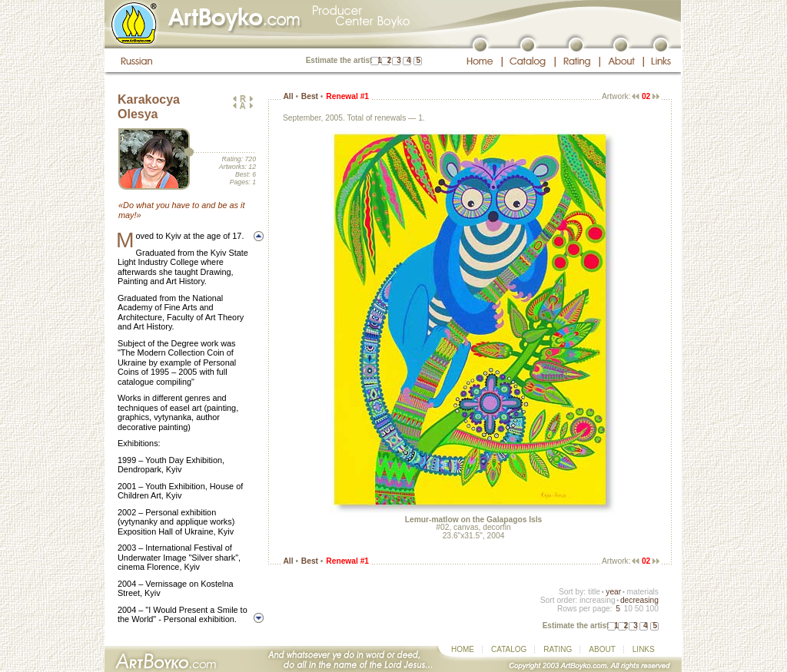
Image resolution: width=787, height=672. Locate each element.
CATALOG (509, 649)
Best (310, 96)
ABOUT (602, 649)
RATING (558, 649)
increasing (598, 600)
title (594, 592)
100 (652, 609)
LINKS (644, 649)
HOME (463, 649)
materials (643, 592)
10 (628, 609)
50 (639, 609)
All (288, 96)
